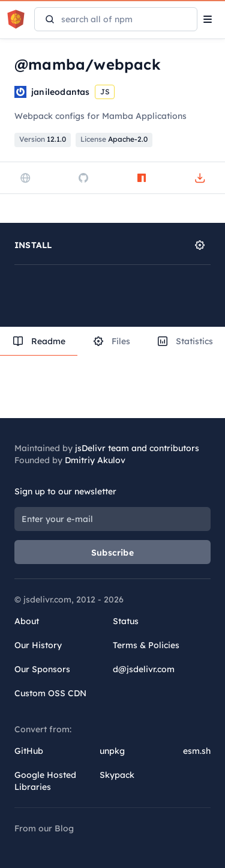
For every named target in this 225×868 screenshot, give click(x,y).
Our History (38, 645)
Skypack (117, 775)
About (27, 621)
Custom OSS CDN (50, 693)
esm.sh (197, 751)
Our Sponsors (42, 669)
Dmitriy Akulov (95, 460)
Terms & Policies (146, 645)
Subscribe (112, 553)
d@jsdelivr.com (144, 669)
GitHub (29, 751)
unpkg (112, 751)
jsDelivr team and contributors (137, 448)
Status (126, 621)
